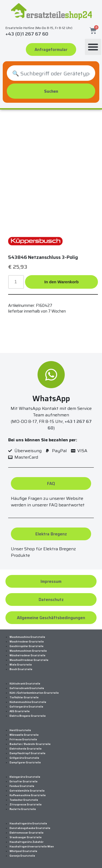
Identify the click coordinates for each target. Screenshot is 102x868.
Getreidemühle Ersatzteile (27, 791)
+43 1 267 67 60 (70, 425)
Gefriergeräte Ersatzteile (26, 707)
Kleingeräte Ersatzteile (25, 777)
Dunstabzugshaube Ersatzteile (30, 828)
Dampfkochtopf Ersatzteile (27, 753)
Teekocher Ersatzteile (24, 800)
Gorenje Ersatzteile (22, 856)
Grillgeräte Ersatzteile (24, 758)
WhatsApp (51, 398)
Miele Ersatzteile (21, 665)
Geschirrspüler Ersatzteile (27, 646)
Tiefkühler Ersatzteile (24, 697)
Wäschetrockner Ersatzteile (27, 655)
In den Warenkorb (61, 282)
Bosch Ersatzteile (21, 669)
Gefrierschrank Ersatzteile (27, 688)
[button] (93, 47)
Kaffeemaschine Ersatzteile (28, 795)
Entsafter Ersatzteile (24, 782)
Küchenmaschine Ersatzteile (28, 702)
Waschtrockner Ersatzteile (27, 642)
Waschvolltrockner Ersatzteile (29, 660)
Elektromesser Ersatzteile (27, 833)
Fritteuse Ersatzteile (23, 740)
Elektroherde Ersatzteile (26, 749)
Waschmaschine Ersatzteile (27, 637)
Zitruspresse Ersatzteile (26, 805)
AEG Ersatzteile (20, 711)
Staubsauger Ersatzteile (26, 837)
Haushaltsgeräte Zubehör (27, 842)
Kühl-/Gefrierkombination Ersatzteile (34, 693)
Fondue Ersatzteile (22, 786)
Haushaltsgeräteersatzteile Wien (32, 847)
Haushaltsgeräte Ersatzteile (28, 824)
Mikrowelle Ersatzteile (24, 735)
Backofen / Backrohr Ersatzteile (30, 744)
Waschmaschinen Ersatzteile (28, 651)
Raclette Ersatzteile (23, 809)
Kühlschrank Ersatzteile (25, 684)
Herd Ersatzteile (20, 730)
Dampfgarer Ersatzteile (25, 763)
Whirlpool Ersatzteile (23, 851)
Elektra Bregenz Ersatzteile (28, 716)
